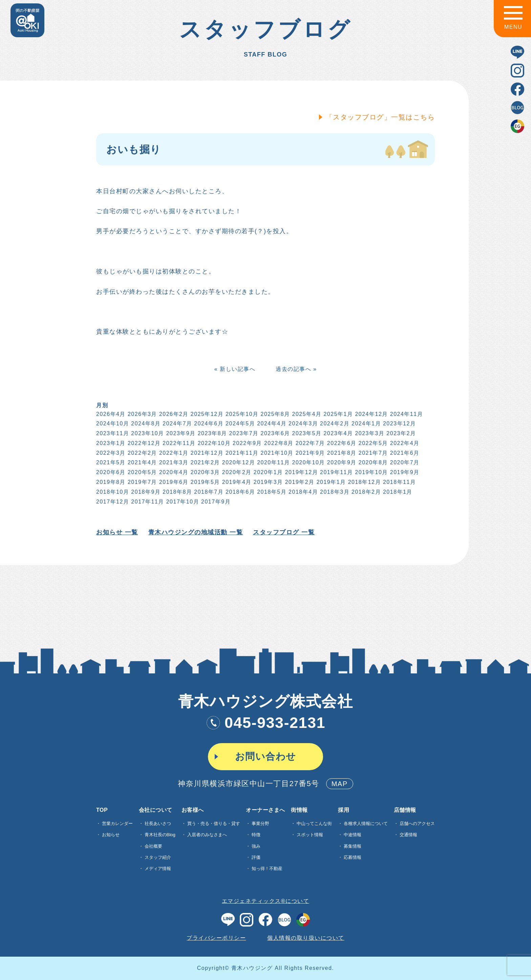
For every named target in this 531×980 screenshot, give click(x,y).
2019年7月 (142, 482)
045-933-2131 (265, 723)
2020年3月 (205, 472)
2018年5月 (271, 492)
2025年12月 (206, 414)
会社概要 (153, 846)
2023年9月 (180, 433)
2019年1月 (331, 482)
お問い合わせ (266, 756)
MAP (340, 784)
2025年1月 (338, 414)
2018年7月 (208, 492)
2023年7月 (243, 433)
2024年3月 (303, 424)
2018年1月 (397, 492)
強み (256, 846)
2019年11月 (336, 472)
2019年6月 (173, 482)
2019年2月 (299, 482)
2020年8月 (373, 462)
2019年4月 (236, 482)
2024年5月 (240, 424)
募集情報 (353, 846)
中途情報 (353, 835)
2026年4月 (110, 414)
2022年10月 (214, 443)
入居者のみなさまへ (207, 835)
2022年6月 (341, 443)
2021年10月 (277, 453)
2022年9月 (247, 443)
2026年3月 (142, 414)
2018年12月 (364, 482)
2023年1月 (110, 443)
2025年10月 (242, 414)
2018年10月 (112, 492)
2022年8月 (278, 443)
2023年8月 (212, 433)
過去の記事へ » (295, 369)
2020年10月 (308, 462)
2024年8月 (145, 424)
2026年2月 (173, 414)
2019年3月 (268, 482)
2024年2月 (334, 424)
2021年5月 (110, 462)
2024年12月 (371, 414)
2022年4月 (404, 443)
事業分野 (260, 823)
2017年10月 (182, 502)
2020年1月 (268, 472)
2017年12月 (112, 502)
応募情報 (353, 857)
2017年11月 (147, 502)
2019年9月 (404, 472)
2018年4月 (303, 492)
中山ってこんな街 (314, 823)
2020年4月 (173, 472)
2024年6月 (208, 424)
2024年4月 (271, 424)
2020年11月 (273, 462)
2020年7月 (404, 462)
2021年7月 (373, 453)
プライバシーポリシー (216, 938)
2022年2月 (142, 453)
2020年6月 (110, 472)
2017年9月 (215, 502)
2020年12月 (238, 462)
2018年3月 (334, 492)
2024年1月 (366, 424)
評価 (256, 857)
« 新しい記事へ (234, 369)
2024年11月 (406, 414)
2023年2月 (401, 433)
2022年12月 (143, 443)
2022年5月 (373, 443)
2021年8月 (341, 453)
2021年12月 (206, 453)
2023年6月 (275, 433)
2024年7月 (177, 424)
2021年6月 (404, 453)
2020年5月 (142, 472)
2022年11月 (179, 443)
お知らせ (111, 835)
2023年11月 (112, 433)
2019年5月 (205, 482)
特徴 (256, 835)
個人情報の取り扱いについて (306, 938)
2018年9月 (145, 492)
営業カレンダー (117, 823)
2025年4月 (306, 414)
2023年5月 (306, 433)
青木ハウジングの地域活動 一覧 (195, 532)
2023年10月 (147, 433)
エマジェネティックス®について (265, 901)
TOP (102, 810)
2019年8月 (110, 482)
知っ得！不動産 (267, 868)
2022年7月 (310, 443)
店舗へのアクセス (417, 823)
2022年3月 (110, 453)
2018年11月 (399, 482)
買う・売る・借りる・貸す (214, 823)
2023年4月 (338, 433)
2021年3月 (173, 462)
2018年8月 (177, 492)
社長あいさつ (158, 823)
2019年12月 (301, 472)
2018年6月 (240, 492)
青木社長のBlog (160, 835)
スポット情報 (310, 835)
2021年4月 (142, 462)
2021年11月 (242, 453)
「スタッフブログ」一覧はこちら (380, 117)
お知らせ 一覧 (116, 532)
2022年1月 (173, 453)
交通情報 (408, 835)
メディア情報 (158, 868)
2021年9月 (310, 453)
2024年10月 (112, 424)
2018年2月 (366, 492)
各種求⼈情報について (366, 823)
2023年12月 (399, 424)
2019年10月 (371, 472)
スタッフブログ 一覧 (283, 532)
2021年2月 (205, 462)
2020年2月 (236, 472)
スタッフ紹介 (158, 857)
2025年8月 (275, 414)
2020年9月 (341, 462)
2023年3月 (369, 433)
